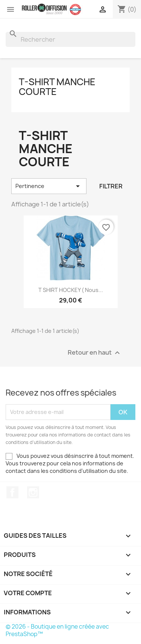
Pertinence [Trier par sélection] (49, 186)
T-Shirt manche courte (57, 87)
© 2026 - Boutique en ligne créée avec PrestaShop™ (57, 630)
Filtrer (111, 186)
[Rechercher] (70, 39)
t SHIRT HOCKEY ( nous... (71, 290)
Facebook (12, 492)
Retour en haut (95, 353)
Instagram (33, 492)
